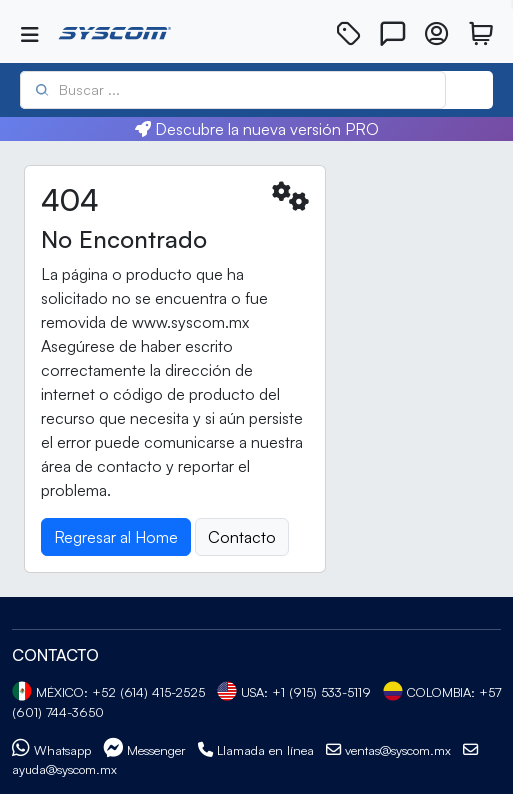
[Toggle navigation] (30, 35)
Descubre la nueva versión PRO (257, 129)
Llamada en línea (256, 750)
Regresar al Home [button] (116, 537)
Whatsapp (51, 750)
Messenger (144, 750)
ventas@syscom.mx (388, 750)
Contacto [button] (242, 537)
